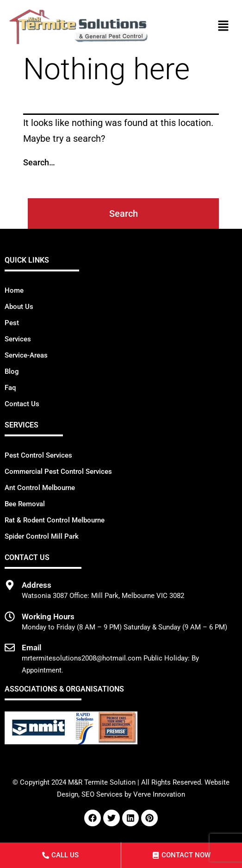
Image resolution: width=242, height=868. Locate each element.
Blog (12, 371)
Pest (12, 323)
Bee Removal (25, 504)
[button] (223, 26)
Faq (10, 388)
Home (14, 290)
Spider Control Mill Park (42, 536)
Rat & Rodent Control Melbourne (55, 520)
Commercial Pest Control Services (58, 472)
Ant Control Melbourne (40, 488)
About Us (19, 307)
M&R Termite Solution (102, 782)
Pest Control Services (38, 455)
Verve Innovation (159, 794)
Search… (39, 162)
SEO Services (102, 794)
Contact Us (22, 404)
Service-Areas (26, 355)
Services (18, 339)
